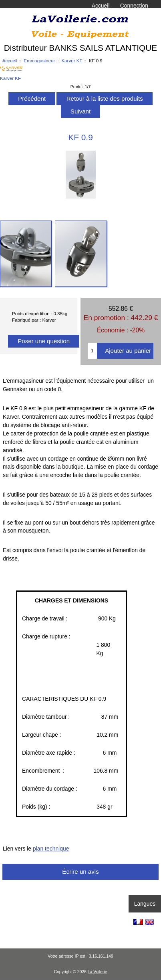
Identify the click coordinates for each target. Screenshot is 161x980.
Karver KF (72, 61)
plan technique (51, 849)
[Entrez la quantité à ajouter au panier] (93, 351)
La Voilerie (98, 972)
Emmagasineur (39, 61)
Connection (134, 6)
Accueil (101, 6)
